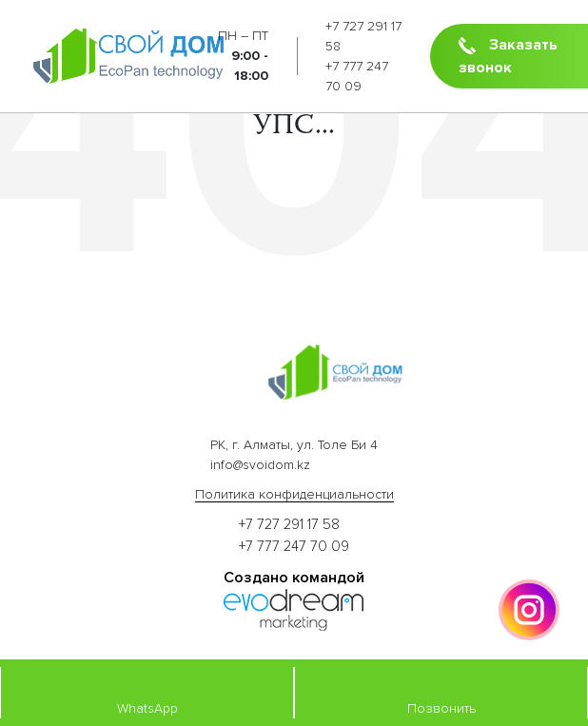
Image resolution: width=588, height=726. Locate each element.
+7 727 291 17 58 (289, 524)
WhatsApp (147, 692)
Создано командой (294, 578)
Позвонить (441, 692)
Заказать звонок (508, 56)
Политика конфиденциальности (294, 494)
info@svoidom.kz (260, 465)
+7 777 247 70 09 (294, 546)
